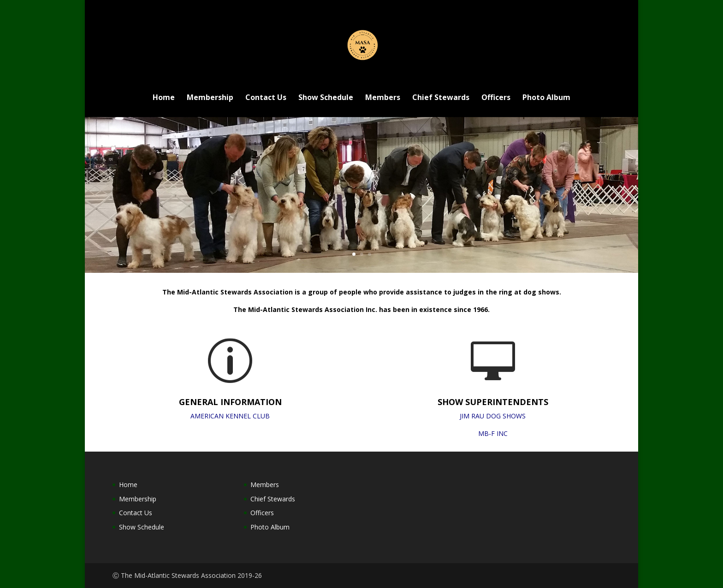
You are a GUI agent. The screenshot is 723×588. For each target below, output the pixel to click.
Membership (210, 98)
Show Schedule (326, 98)
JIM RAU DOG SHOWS (493, 416)
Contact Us (266, 98)
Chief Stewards (441, 98)
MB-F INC (493, 433)
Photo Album (546, 98)
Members (383, 98)
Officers (496, 98)
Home (164, 98)
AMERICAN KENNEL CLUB (230, 416)
